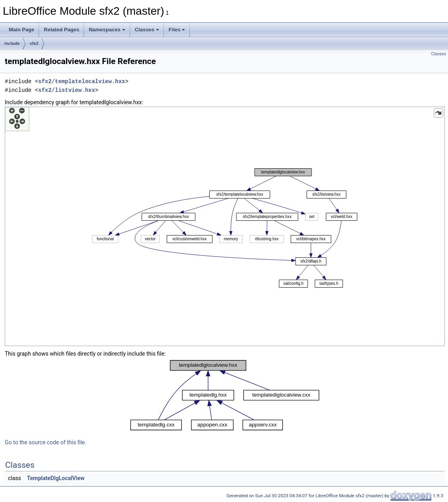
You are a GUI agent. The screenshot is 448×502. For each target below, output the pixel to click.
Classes (147, 30)
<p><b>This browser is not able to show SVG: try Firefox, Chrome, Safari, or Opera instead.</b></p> (225, 226)
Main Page (21, 30)
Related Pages (61, 30)
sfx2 (34, 43)
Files (177, 30)
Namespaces (107, 30)
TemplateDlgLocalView (56, 478)
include (12, 43)
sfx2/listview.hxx (67, 90)
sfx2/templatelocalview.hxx (82, 81)
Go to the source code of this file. (46, 442)
